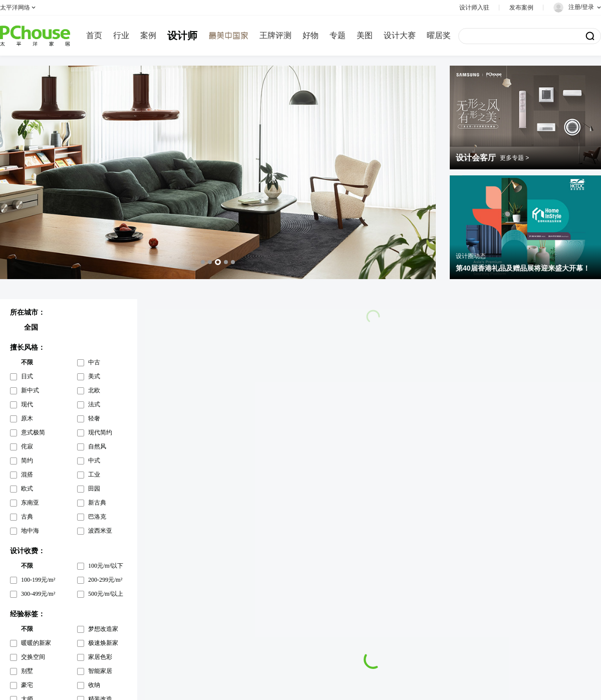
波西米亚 (100, 531)
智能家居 (100, 671)
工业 (94, 475)
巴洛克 (97, 517)
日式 (27, 376)
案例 (148, 35)
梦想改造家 (103, 629)
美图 (365, 35)
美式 (94, 376)
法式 (94, 404)
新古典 (97, 503)
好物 (311, 35)
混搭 (27, 475)
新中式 (30, 390)
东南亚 (30, 503)
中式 (94, 460)
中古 (94, 362)
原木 (27, 418)
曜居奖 (439, 35)
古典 (27, 517)
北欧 (94, 390)
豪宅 (27, 685)
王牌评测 (275, 35)
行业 (121, 35)
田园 (94, 489)
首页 (94, 35)
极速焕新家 (103, 643)
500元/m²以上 (106, 594)
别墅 (27, 671)
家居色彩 (100, 657)
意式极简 (33, 432)
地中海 (30, 531)
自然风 (97, 446)
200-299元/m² (105, 580)
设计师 (182, 36)
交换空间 (33, 657)
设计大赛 (400, 35)
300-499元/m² (38, 594)
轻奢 (94, 418)
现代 (27, 404)
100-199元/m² (38, 580)
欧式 (27, 489)
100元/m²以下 (106, 566)
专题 (338, 35)
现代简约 (100, 432)
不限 (27, 362)
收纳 (94, 685)
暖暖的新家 (36, 643)
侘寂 (27, 446)
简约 (27, 460)
